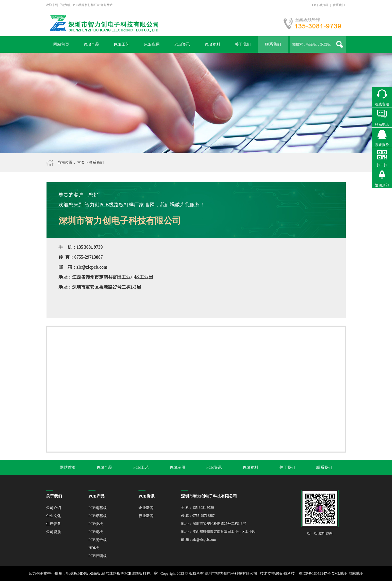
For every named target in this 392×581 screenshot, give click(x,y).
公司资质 (53, 532)
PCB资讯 (182, 44)
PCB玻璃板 (98, 556)
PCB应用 (152, 44)
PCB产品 (91, 44)
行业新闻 (146, 516)
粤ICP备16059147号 (314, 574)
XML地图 (340, 574)
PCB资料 (212, 44)
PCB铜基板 (98, 508)
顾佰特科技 (285, 574)
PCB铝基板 (98, 516)
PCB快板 (96, 524)
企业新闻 (146, 508)
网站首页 (61, 44)
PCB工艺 (121, 44)
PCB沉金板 (98, 540)
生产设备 (53, 524)
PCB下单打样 (319, 5)
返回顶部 (382, 185)
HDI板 (94, 548)
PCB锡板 (96, 532)
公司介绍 (53, 508)
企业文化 (53, 516)
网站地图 (356, 574)
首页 (81, 162)
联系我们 (339, 5)
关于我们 (243, 44)
